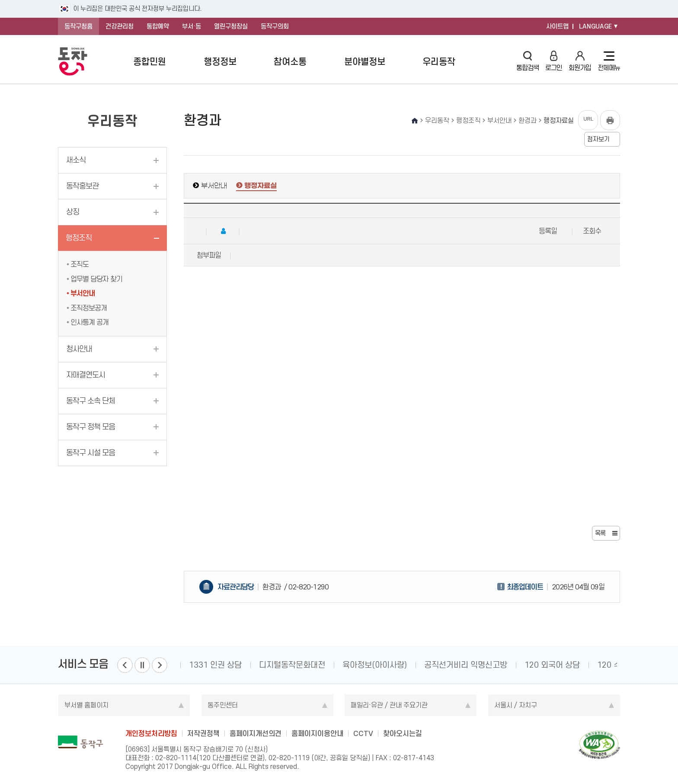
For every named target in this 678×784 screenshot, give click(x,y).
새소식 (76, 160)
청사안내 (79, 349)
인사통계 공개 (90, 322)
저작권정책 (203, 733)
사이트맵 (557, 26)
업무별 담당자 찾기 (96, 279)
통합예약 (158, 26)
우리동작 (439, 62)
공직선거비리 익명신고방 (466, 665)
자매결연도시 (86, 375)
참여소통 (290, 62)
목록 (600, 533)
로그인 (554, 61)
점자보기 (598, 139)
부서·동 (192, 26)
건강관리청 (120, 26)
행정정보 (220, 62)
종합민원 (150, 62)
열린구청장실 (231, 26)
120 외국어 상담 (552, 665)
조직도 (80, 264)
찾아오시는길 (403, 733)
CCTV (363, 733)
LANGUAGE (595, 26)
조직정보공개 (89, 308)
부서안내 (83, 293)
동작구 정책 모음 (91, 427)
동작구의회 (275, 26)
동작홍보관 (82, 186)
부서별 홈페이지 (86, 705)
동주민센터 (223, 705)
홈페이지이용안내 (317, 733)
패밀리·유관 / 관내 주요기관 (389, 705)
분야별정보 (365, 62)
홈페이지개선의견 (256, 733)
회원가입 (580, 61)
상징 (73, 212)
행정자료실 (261, 186)
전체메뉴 (609, 61)
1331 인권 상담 (215, 665)
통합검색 (528, 61)
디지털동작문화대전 (292, 665)
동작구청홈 (78, 26)
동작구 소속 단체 (91, 401)
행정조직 (79, 238)
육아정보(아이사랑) (375, 665)
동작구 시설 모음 (91, 453)
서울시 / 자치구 (516, 705)
